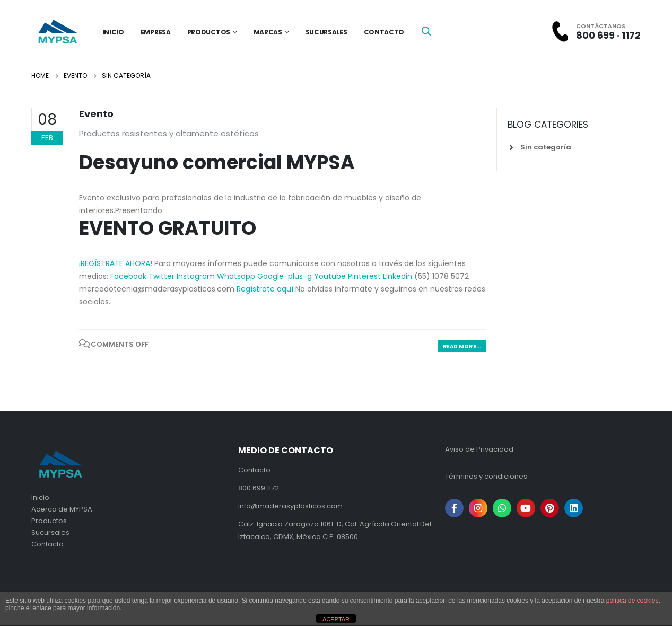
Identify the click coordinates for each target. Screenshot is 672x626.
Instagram (197, 276)
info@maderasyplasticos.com (290, 506)
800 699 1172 (259, 488)
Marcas (268, 32)
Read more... (462, 346)
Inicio (40, 497)
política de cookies (632, 601)
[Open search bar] (426, 31)
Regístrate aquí (266, 289)
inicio (113, 32)
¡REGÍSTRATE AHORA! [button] (116, 263)
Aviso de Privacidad (479, 449)
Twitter (163, 276)
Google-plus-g (286, 276)
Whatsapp (237, 276)
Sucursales (326, 32)
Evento (96, 114)
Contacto (384, 32)
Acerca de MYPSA (62, 509)
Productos (209, 32)
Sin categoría (546, 147)
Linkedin (399, 276)
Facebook (129, 276)
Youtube (331, 276)
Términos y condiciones (486, 476)
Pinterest (365, 276)
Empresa (156, 32)
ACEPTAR (336, 619)
